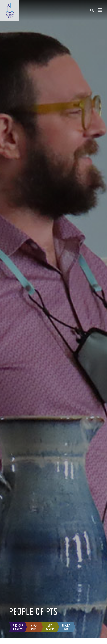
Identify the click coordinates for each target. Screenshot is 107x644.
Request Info (66, 627)
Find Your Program (18, 627)
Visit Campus (50, 627)
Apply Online (34, 627)
